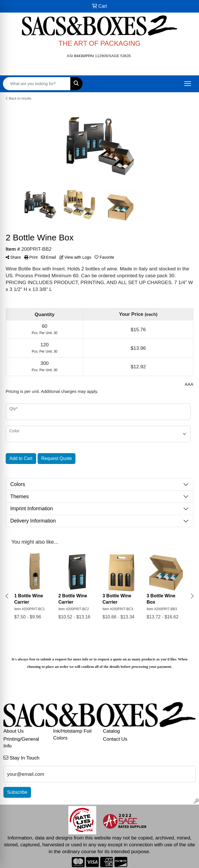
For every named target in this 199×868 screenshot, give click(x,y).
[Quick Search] (37, 84)
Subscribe (17, 792)
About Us (14, 731)
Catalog (112, 731)
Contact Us (115, 739)
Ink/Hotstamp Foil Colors (72, 734)
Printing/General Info (21, 742)
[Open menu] (188, 84)
